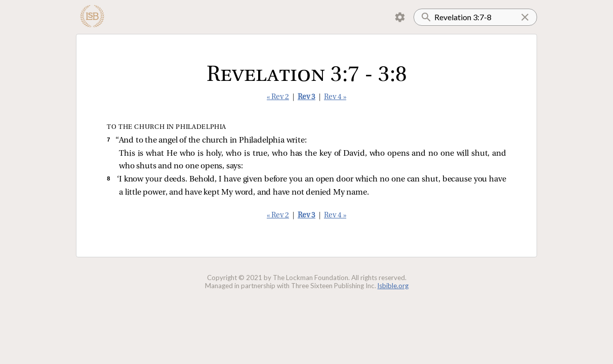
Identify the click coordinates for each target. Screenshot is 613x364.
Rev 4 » (335, 97)
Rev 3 (306, 97)
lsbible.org (393, 286)
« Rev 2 (278, 97)
